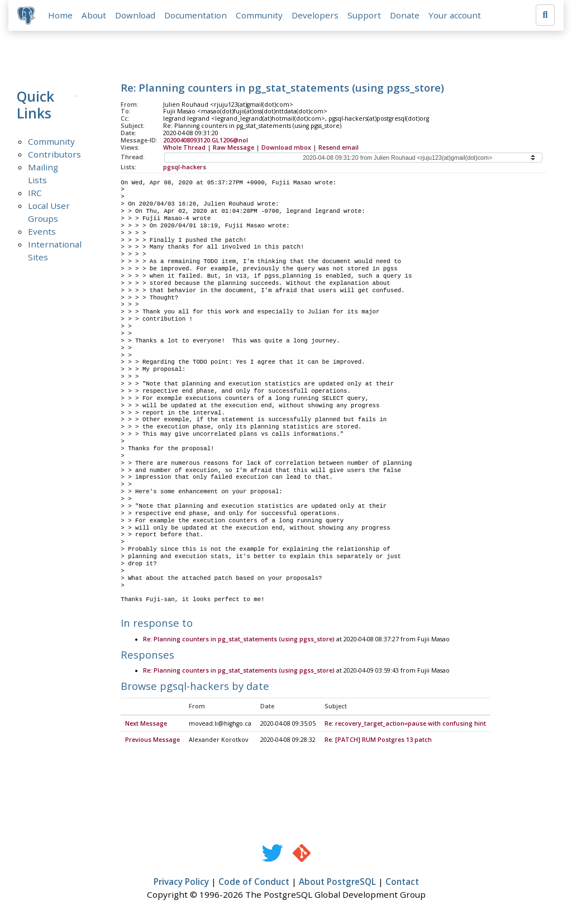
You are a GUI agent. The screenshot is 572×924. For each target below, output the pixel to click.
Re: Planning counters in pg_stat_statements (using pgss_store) (239, 640)
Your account (455, 15)
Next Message (146, 724)
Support (364, 15)
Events (42, 231)
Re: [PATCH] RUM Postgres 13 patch (378, 741)
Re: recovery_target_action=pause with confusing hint (405, 724)
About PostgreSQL (337, 883)
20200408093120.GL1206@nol (206, 140)
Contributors (54, 154)
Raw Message (233, 147)
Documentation (196, 15)
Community (259, 15)
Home (60, 15)
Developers (315, 15)
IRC (35, 193)
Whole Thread (184, 147)
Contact (402, 883)
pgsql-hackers (185, 167)
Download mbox (286, 147)
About (94, 15)
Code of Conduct (254, 883)
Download (135, 15)
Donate (405, 15)
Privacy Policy (181, 883)
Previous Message (152, 741)
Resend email (339, 147)
